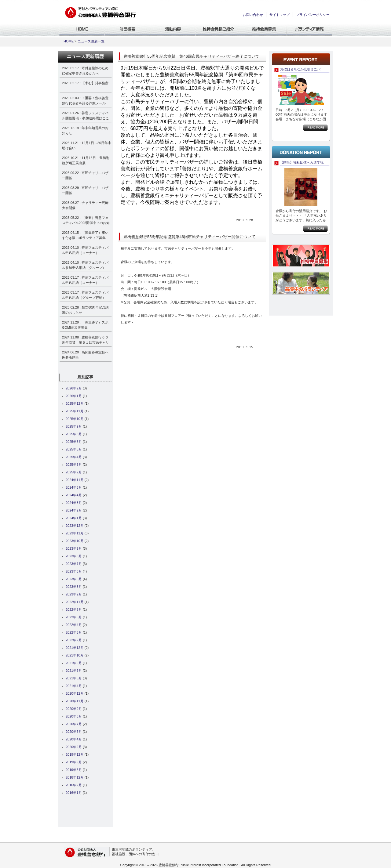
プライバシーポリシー (313, 15)
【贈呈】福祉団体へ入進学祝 (302, 162)
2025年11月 (75, 411)
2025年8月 (74, 434)
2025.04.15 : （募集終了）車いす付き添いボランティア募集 (85, 235)
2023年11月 (75, 533)
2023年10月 (75, 541)
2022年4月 (74, 625)
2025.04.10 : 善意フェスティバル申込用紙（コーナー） (85, 250)
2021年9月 (74, 663)
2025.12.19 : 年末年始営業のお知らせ (85, 130)
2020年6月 (74, 732)
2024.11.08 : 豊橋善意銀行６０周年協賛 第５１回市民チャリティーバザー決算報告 (86, 341)
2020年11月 (75, 701)
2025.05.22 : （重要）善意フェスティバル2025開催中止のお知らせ (86, 221)
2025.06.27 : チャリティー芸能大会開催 (85, 205)
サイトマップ (280, 15)
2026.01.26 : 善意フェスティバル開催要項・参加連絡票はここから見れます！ (86, 116)
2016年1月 (74, 793)
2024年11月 (75, 480)
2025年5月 (74, 449)
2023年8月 (74, 556)
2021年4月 (74, 686)
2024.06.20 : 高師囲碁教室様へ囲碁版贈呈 (85, 355)
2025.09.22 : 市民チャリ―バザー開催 (85, 175)
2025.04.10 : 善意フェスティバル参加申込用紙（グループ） (85, 265)
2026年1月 (74, 396)
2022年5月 (74, 617)
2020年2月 (74, 747)
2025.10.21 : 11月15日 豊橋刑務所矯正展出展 (86, 160)
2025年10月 (75, 419)
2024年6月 (74, 487)
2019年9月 (74, 762)
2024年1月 (74, 518)
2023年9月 (74, 548)
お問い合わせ (253, 15)
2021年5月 (74, 678)
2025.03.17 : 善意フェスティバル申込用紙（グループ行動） (85, 295)
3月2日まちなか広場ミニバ (300, 69)
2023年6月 (74, 571)
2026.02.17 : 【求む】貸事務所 (85, 83)
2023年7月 (74, 564)
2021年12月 (75, 648)
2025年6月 (74, 442)
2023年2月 (74, 594)
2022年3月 (74, 632)
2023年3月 (74, 587)
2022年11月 (75, 602)
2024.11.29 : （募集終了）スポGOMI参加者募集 (85, 325)
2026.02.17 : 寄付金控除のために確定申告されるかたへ (85, 71)
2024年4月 (74, 495)
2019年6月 (74, 770)
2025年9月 (74, 426)
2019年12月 (75, 754)
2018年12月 (75, 777)
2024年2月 (74, 510)
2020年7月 (74, 724)
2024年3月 (74, 503)
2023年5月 (74, 579)
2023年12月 (75, 526)
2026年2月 (74, 388)
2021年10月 (75, 655)
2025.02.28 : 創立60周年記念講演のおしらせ (85, 310)
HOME (69, 41)
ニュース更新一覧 (91, 41)
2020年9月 (74, 709)
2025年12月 (75, 403)
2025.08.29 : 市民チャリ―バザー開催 (85, 190)
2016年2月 (74, 785)
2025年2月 (74, 472)
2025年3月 (74, 465)
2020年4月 (74, 739)
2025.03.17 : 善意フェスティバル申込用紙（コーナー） (85, 280)
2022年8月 (74, 609)
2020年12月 (75, 693)
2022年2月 (74, 640)
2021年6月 (74, 671)
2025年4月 (74, 457)
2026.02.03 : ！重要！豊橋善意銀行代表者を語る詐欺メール (85, 101)
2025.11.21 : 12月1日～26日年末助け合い (87, 145)
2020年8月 (74, 716)
